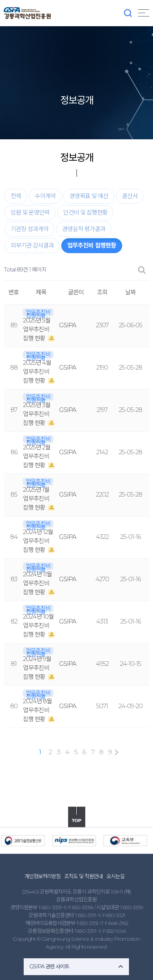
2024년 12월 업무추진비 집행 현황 (38, 541)
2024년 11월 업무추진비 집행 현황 (37, 583)
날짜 (130, 292)
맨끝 (117, 752)
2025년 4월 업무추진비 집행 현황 (37, 372)
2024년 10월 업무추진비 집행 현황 (38, 626)
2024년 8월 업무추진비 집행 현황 (37, 710)
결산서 (130, 196)
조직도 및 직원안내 (83, 876)
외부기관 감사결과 (32, 245)
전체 (16, 196)
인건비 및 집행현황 (85, 213)
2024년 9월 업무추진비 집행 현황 (37, 668)
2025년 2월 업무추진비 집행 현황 (37, 456)
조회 (102, 292)
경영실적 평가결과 (84, 229)
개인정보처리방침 (42, 876)
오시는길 (115, 876)
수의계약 (45, 196)
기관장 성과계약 (30, 229)
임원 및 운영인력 (30, 213)
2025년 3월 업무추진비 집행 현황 (37, 414)
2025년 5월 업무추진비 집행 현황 (37, 329)
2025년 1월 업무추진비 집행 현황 (36, 499)
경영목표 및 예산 (89, 196)
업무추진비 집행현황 (92, 245)
